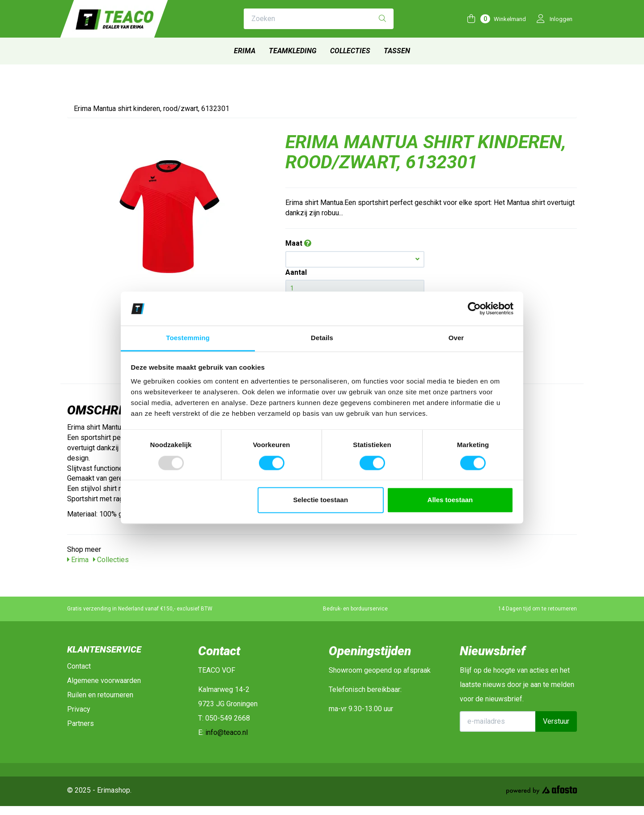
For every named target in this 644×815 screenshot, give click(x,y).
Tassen (397, 51)
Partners (80, 723)
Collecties (350, 51)
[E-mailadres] (498, 721)
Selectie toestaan (321, 500)
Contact (79, 666)
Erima (245, 51)
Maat (298, 243)
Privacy (79, 709)
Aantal (296, 272)
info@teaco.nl (227, 732)
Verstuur (556, 721)
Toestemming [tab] (188, 338)
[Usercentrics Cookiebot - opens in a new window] (474, 308)
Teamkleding (293, 51)
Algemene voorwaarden (104, 681)
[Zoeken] (382, 19)
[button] (355, 259)
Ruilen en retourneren (100, 695)
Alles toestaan (450, 500)
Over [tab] (456, 338)
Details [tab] (322, 338)
